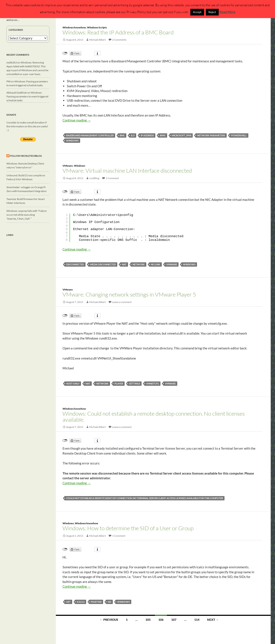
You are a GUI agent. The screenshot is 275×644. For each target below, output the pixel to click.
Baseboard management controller (90, 135)
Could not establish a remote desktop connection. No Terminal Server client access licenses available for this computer (145, 498)
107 (174, 620)
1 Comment (112, 178)
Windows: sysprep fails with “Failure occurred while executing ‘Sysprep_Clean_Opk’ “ (27, 215)
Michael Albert (97, 40)
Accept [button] (197, 12)
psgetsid (96, 602)
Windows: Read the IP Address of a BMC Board (118, 32)
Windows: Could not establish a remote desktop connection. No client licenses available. (154, 417)
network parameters (211, 135)
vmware (172, 264)
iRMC (163, 135)
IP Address (147, 135)
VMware (68, 166)
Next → (213, 620)
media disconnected (103, 264)
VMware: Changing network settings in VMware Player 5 (129, 294)
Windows (79, 166)
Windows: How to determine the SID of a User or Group (128, 528)
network (139, 264)
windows (72, 141)
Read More (227, 12)
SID (109, 602)
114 (197, 620)
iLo (133, 135)
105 (148, 620)
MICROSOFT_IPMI (181, 135)
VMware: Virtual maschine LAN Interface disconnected (127, 171)
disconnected (75, 264)
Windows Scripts (97, 27)
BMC (122, 135)
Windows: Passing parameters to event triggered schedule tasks (27, 96)
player (119, 383)
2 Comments (119, 40)
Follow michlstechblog (26, 156)
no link (156, 264)
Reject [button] (212, 12)
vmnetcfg (153, 383)
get (68, 602)
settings (135, 383)
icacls (81, 602)
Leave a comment (122, 302)
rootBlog (94, 178)
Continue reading (77, 120)
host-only (73, 383)
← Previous (109, 620)
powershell (239, 135)
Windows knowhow (74, 27)
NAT (124, 264)
